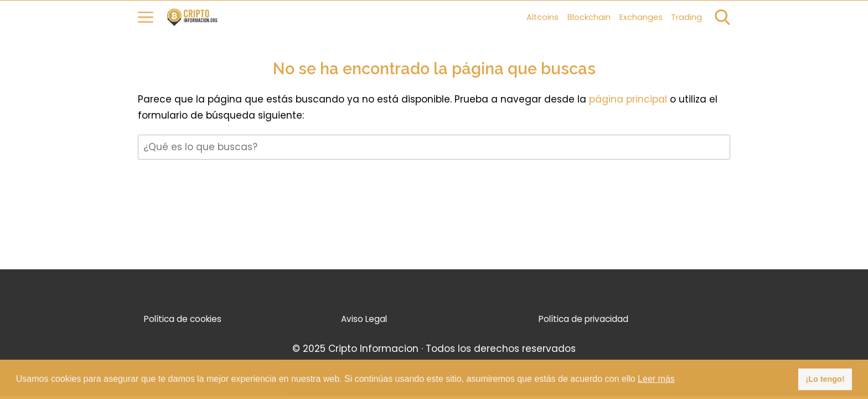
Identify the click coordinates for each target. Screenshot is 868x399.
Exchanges (641, 17)
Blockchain (589, 17)
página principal (629, 99)
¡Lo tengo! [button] (825, 379)
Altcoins (542, 17)
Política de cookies (183, 319)
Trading (686, 17)
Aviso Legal (364, 319)
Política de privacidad (583, 319)
